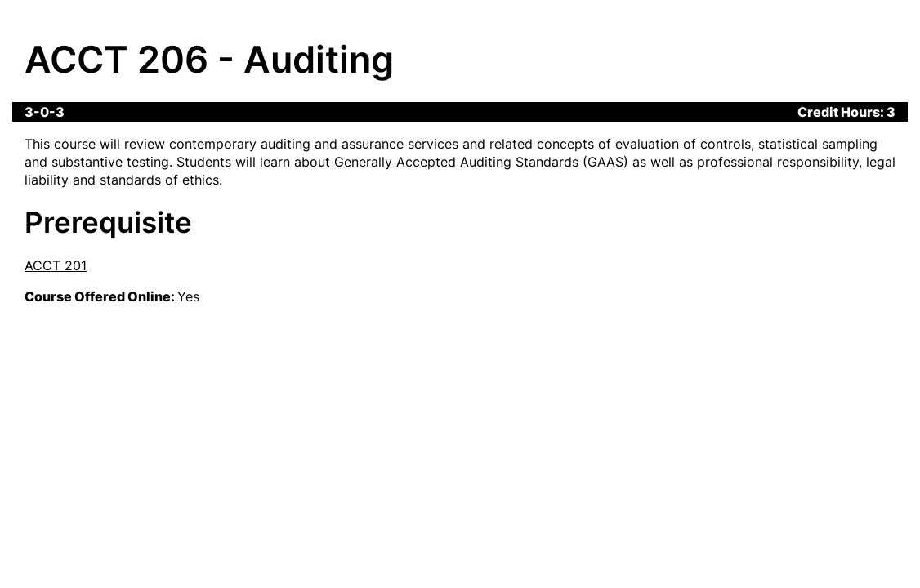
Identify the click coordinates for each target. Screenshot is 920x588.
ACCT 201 (56, 265)
